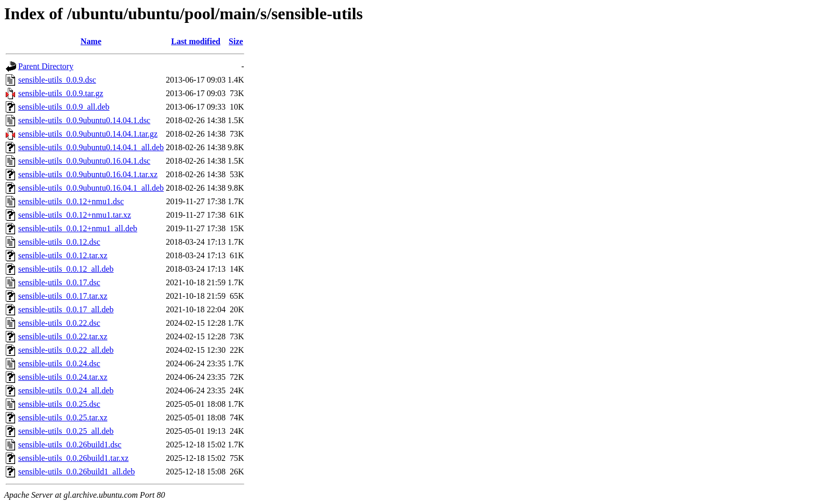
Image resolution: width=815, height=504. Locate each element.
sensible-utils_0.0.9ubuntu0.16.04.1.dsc (84, 161)
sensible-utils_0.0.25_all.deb (66, 431)
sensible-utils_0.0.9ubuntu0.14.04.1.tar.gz (88, 134)
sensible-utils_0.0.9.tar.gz (61, 93)
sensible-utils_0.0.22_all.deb (66, 350)
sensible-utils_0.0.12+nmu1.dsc (71, 201)
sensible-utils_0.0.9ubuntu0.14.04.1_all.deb (91, 147)
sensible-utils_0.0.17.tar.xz (63, 296)
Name (91, 41)
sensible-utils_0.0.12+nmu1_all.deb (78, 228)
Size (236, 41)
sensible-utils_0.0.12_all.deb (66, 269)
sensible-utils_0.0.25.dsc (59, 404)
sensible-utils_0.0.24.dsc (59, 363)
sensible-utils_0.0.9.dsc (57, 80)
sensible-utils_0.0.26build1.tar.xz (73, 458)
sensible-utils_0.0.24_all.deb (66, 390)
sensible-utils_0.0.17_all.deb (66, 309)
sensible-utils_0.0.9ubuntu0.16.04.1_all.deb (91, 188)
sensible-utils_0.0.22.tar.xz (63, 336)
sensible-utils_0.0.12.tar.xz (63, 255)
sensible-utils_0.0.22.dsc (59, 323)
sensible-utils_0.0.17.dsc (59, 282)
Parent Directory (46, 66)
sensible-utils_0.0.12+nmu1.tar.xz (75, 215)
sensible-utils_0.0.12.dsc (59, 242)
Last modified (196, 41)
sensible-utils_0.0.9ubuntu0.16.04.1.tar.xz (88, 174)
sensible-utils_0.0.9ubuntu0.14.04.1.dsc (84, 120)
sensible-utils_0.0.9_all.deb (64, 107)
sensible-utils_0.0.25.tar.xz (63, 417)
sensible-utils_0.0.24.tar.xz (63, 377)
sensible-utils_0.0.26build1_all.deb (76, 472)
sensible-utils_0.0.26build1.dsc (70, 445)
